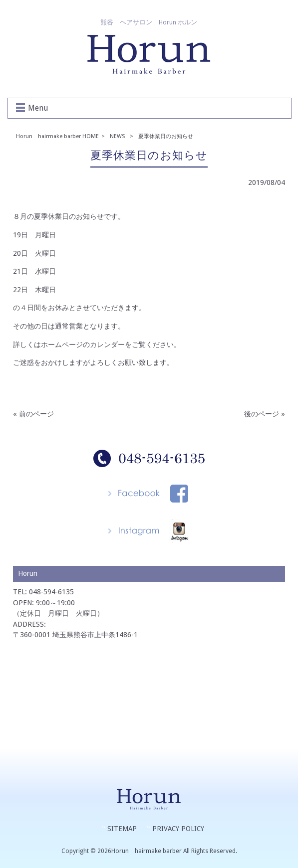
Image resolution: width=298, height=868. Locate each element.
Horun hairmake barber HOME (57, 136)
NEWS (117, 136)
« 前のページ (33, 414)
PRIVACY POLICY (178, 829)
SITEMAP (122, 829)
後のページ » (265, 414)
